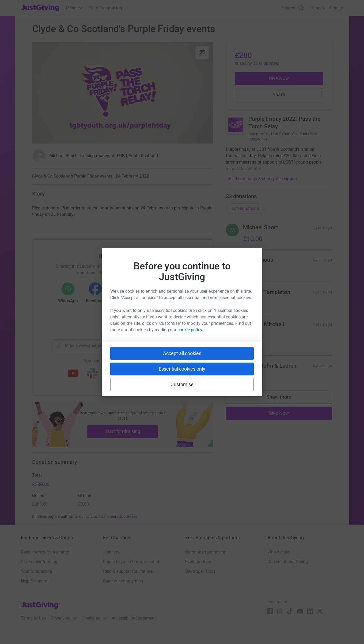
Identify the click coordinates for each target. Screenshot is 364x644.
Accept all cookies (182, 353)
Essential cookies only (182, 369)
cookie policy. (190, 330)
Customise (182, 384)
